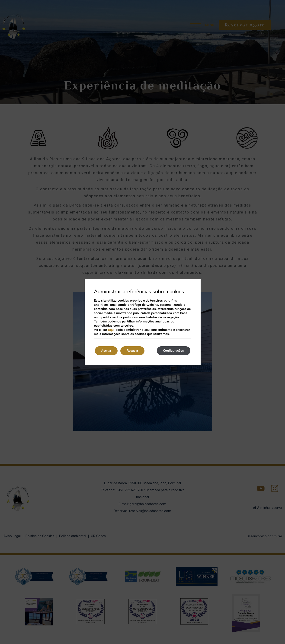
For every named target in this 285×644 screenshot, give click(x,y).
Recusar (135, 351)
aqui (111, 330)
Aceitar (107, 351)
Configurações (173, 351)
